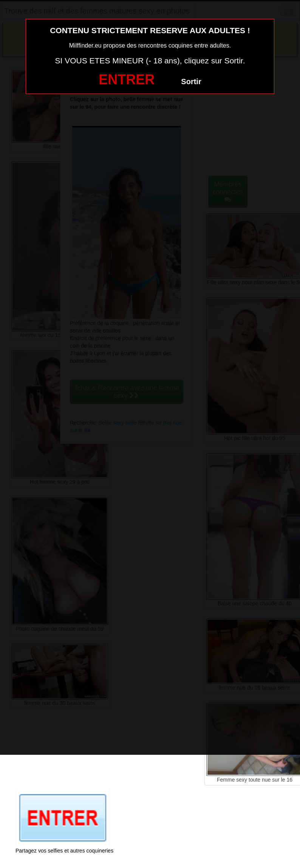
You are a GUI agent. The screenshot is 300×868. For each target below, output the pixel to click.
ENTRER (127, 79)
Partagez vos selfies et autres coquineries (64, 851)
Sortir (191, 82)
